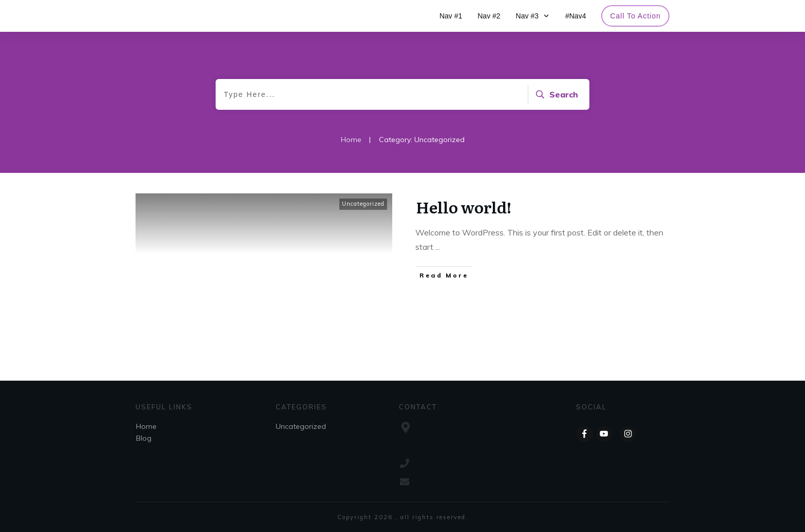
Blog (144, 438)
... (438, 247)
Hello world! (464, 207)
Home (146, 426)
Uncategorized (363, 204)
